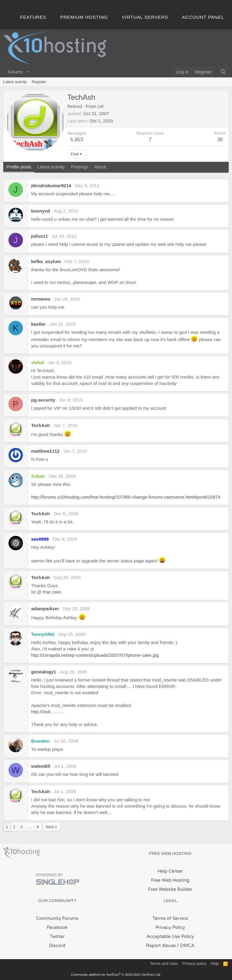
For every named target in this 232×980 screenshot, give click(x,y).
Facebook (57, 927)
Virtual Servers (145, 17)
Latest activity (15, 82)
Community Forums (57, 918)
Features (33, 17)
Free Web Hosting (170, 880)
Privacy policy (194, 964)
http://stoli (41, 712)
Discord (57, 946)
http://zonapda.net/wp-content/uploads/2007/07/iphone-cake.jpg (95, 655)
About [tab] (100, 167)
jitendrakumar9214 (51, 186)
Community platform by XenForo (116, 975)
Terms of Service (170, 918)
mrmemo (41, 299)
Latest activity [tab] (51, 167)
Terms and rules (164, 964)
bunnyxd (41, 211)
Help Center (170, 871)
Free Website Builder (170, 889)
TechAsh (40, 425)
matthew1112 (45, 451)
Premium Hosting (84, 17)
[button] (28, 72)
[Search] (223, 72)
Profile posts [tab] (19, 167)
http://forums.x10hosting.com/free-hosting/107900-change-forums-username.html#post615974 (126, 497)
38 (220, 140)
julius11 (40, 236)
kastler (38, 324)
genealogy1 (44, 672)
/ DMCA (186, 946)
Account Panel (203, 17)
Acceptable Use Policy (170, 936)
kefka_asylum (46, 261)
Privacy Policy (170, 927)
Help (215, 964)
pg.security (43, 400)
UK (101, 106)
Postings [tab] (79, 167)
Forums (15, 72)
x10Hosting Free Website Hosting (21, 853)
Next (50, 827)
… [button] (30, 827)
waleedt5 (41, 766)
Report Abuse (161, 946)
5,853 (77, 140)
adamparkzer (45, 609)
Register (39, 82)
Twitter (57, 936)
